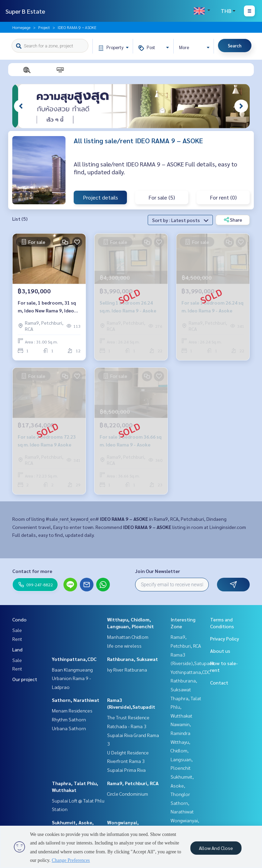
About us (220, 651)
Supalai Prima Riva (126, 770)
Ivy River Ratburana (127, 670)
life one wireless (124, 646)
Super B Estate (25, 11)
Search (235, 46)
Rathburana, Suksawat (133, 659)
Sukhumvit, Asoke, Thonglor (182, 785)
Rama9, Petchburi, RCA (133, 783)
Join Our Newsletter (158, 571)
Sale (17, 630)
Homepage (21, 27)
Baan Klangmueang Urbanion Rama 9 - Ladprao (72, 678)
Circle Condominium (128, 794)
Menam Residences (72, 710)
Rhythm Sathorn (69, 719)
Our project (25, 679)
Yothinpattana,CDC (74, 659)
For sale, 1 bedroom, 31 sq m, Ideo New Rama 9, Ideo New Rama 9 (47, 307)
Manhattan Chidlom (128, 637)
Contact (219, 682)
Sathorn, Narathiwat (76, 700)
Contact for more (32, 571)
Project (44, 27)
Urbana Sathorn (69, 728)
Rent (17, 639)
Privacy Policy (225, 638)
